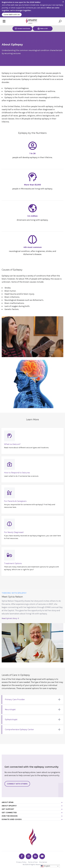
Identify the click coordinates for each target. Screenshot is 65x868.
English (45, 866)
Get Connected (9, 813)
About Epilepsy (9, 806)
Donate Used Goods (22, 28)
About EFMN (8, 802)
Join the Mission (10, 816)
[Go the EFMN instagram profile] (29, 856)
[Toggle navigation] (4, 21)
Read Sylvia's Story (10, 618)
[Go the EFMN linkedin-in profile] (35, 856)
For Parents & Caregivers (15, 501)
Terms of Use (33, 862)
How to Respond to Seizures (17, 473)
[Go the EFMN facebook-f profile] (22, 856)
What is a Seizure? (12, 444)
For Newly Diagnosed (14, 532)
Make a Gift (43, 28)
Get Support (8, 809)
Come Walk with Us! (12, 14)
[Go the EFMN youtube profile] (42, 856)
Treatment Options (13, 563)
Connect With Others (17, 784)
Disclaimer (43, 862)
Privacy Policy (21, 862)
